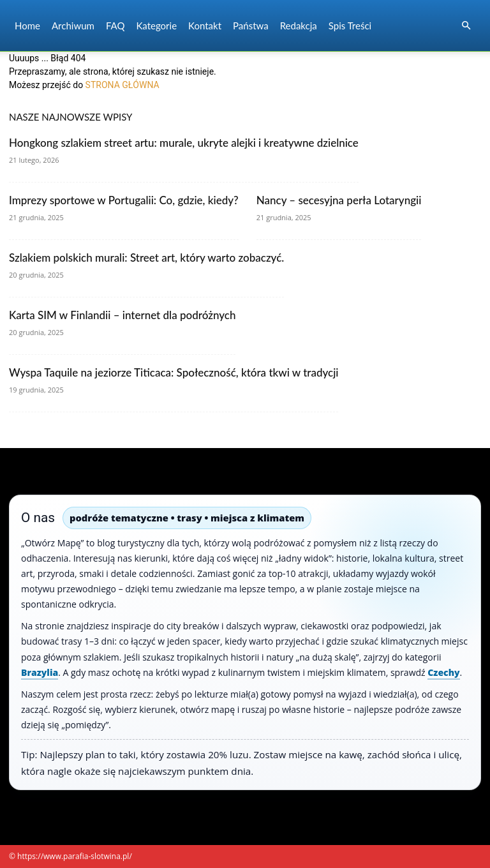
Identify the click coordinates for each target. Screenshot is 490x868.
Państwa (251, 26)
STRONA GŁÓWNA (122, 85)
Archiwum (73, 26)
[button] (466, 26)
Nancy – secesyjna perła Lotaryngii (339, 200)
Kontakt (205, 26)
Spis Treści (350, 26)
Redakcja (299, 26)
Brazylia (40, 672)
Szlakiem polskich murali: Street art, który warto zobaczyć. (146, 258)
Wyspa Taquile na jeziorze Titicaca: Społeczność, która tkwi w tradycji (174, 372)
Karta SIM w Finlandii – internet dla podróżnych (122, 315)
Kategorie (156, 26)
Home (27, 26)
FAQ (115, 26)
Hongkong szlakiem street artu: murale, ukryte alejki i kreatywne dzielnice (184, 143)
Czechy (443, 672)
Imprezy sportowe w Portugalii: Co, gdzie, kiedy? (124, 200)
